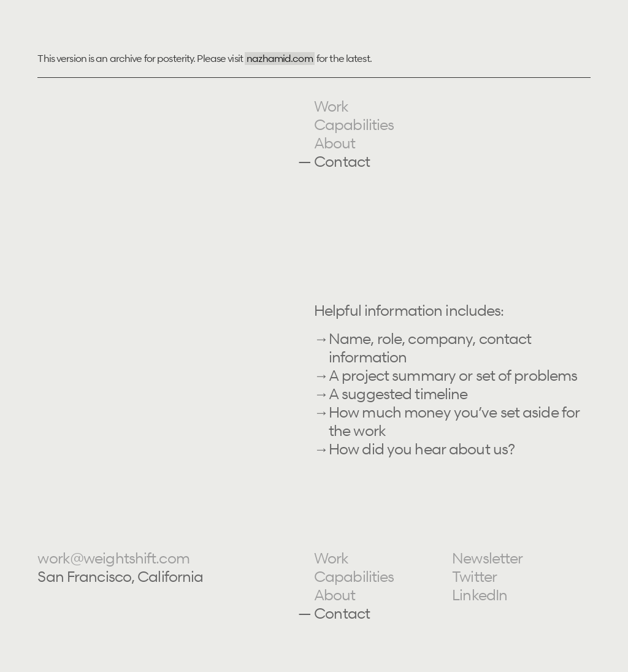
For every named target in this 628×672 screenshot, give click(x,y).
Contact (342, 162)
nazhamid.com (279, 58)
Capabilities (354, 125)
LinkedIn (480, 595)
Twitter (474, 577)
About (335, 143)
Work (331, 106)
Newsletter (487, 558)
